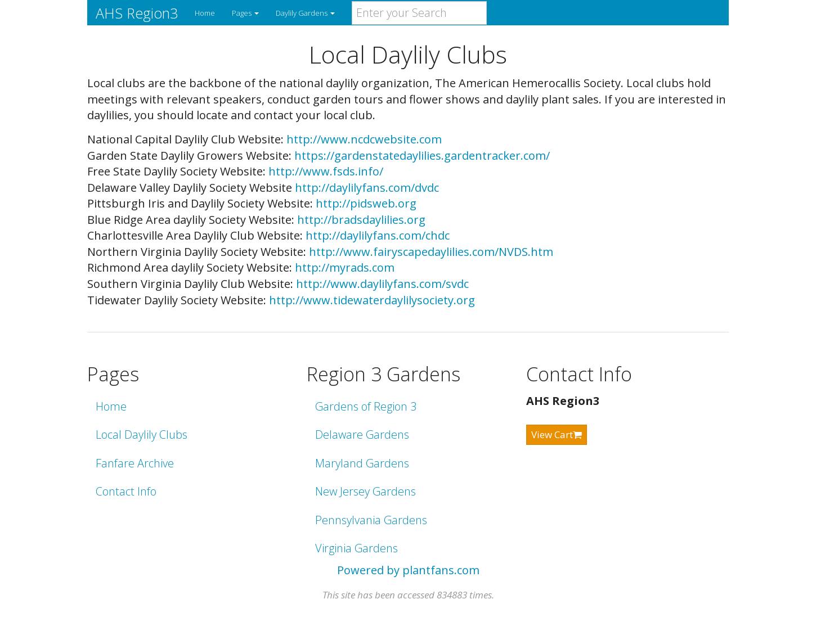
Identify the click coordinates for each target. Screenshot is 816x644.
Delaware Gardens (362, 434)
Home (205, 13)
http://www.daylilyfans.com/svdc (382, 284)
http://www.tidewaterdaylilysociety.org (372, 300)
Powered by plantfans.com (408, 570)
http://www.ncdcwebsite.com (364, 139)
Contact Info (126, 491)
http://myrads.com (345, 267)
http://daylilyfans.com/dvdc (367, 188)
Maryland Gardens (362, 463)
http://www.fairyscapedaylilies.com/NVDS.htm (431, 252)
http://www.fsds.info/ (326, 171)
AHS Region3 (137, 13)
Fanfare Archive (135, 463)
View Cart (557, 434)
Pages (245, 13)
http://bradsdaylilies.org (361, 220)
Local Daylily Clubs (142, 434)
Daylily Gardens (305, 13)
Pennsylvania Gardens (371, 520)
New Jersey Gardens (366, 491)
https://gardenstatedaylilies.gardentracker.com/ (422, 156)
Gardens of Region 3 (366, 406)
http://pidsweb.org (366, 203)
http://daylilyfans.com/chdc (378, 235)
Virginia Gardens (357, 548)
